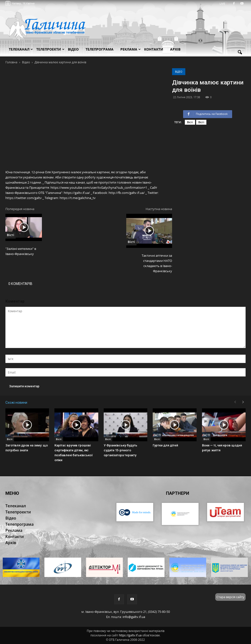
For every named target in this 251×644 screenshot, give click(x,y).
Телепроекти (50, 49)
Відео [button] (73, 49)
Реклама (131, 49)
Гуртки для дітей (165, 445)
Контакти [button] (154, 49)
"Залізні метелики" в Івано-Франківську (21, 251)
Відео (179, 72)
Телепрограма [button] (100, 49)
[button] (240, 53)
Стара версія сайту (230, 597)
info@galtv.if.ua (134, 617)
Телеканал (21, 49)
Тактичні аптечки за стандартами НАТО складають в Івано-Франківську (157, 263)
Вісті (190, 122)
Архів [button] (175, 49)
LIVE (224, 4)
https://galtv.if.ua (130, 635)
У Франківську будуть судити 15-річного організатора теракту (120, 450)
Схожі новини (16, 402)
